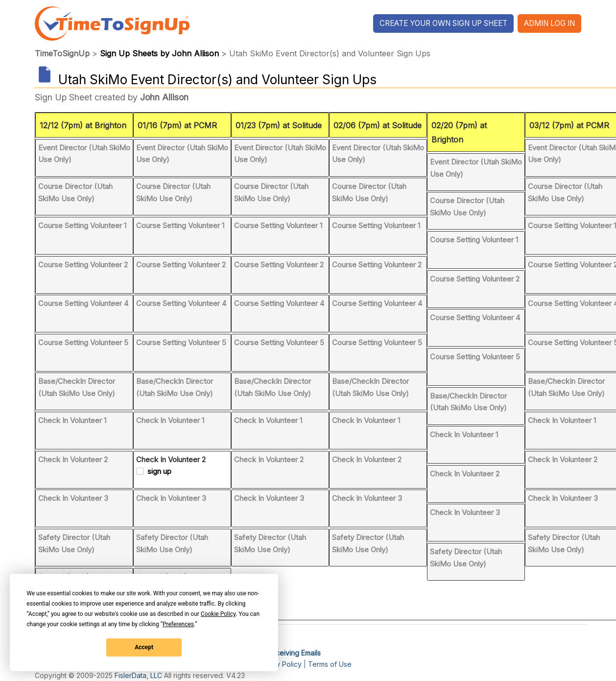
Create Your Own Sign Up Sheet (443, 23)
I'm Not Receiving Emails (282, 653)
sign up (159, 471)
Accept (144, 647)
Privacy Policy (279, 664)
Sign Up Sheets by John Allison (159, 53)
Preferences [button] (178, 624)
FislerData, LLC (138, 675)
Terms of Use (330, 664)
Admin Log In (549, 23)
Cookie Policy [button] (218, 614)
